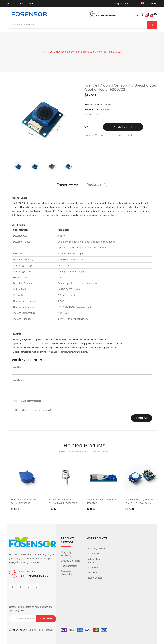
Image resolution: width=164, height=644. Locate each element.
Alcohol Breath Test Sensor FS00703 (102, 501)
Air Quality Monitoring (66, 554)
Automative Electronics (66, 573)
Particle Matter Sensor (94, 561)
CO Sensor (92, 567)
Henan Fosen (18, 630)
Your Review (18, 380)
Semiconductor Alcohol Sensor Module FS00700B (63, 501)
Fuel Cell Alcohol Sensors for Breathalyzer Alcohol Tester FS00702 (85, 52)
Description (68, 185)
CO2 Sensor (93, 554)
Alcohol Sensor (94, 578)
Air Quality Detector (96, 549)
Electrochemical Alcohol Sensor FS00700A (23, 501)
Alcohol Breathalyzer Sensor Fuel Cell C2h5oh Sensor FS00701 (141, 502)
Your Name (18, 367)
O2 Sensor (92, 573)
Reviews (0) (97, 185)
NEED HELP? (27, 572)
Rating (16, 410)
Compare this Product (123, 135)
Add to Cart (124, 127)
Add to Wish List (95, 135)
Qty (86, 127)
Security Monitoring (70, 561)
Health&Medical (69, 566)
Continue (142, 418)
